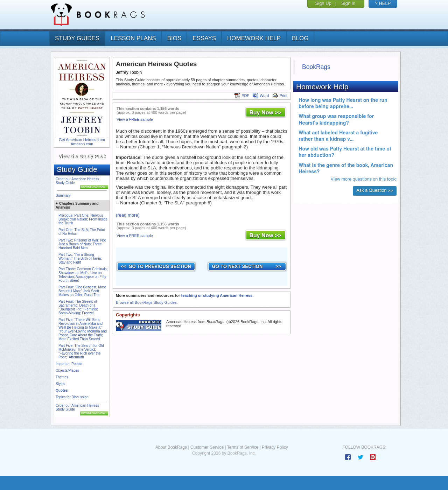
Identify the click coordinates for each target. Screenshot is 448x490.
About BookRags (171, 447)
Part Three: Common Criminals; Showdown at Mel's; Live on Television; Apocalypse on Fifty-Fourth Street (83, 275)
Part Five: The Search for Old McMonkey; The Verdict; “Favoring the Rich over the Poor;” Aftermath (81, 351)
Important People (69, 364)
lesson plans (133, 38)
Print (280, 96)
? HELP (383, 3)
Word (261, 96)
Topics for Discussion (72, 397)
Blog (300, 38)
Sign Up (323, 3)
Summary (63, 195)
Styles (60, 384)
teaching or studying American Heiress (217, 295)
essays (204, 38)
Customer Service (207, 447)
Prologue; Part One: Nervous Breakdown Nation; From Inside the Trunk (83, 219)
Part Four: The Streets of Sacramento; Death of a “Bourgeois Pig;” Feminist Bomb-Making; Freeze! (78, 307)
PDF (242, 96)
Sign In (348, 3)
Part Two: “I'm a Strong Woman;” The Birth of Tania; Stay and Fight (80, 258)
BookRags (316, 67)
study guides (77, 38)
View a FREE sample (135, 119)
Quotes (62, 390)
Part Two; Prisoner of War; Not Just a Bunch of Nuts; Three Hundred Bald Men (82, 244)
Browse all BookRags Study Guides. (147, 302)
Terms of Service (243, 447)
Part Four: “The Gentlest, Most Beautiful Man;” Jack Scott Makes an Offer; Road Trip (82, 291)
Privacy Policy (275, 447)
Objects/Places (67, 370)
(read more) (128, 215)
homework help (254, 38)
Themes (62, 377)
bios (174, 38)
